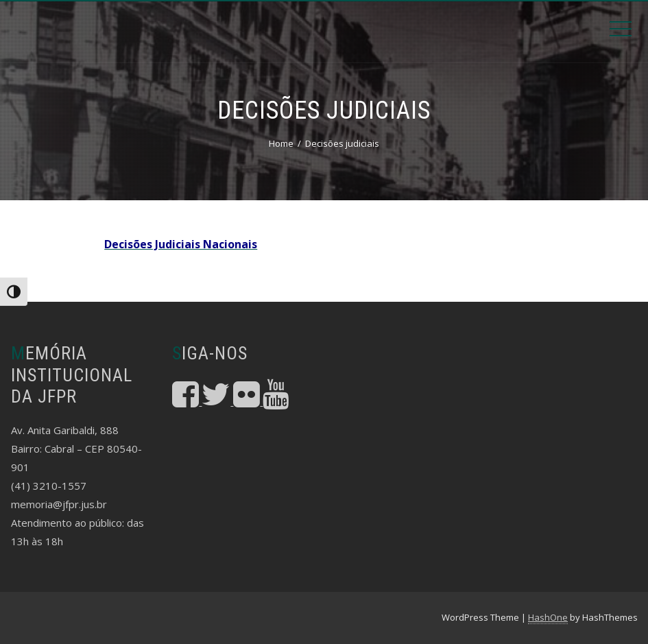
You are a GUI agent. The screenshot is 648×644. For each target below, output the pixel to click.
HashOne (548, 617)
